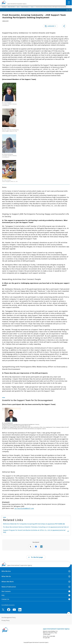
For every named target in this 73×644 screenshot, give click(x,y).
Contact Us (5, 599)
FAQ (3, 595)
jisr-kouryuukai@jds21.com (24, 508)
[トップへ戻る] (69, 613)
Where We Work (8, 582)
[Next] (70, 7)
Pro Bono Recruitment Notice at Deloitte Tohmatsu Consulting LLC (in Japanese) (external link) (36, 527)
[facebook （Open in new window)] (9, 610)
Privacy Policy (6, 620)
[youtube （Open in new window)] (14, 610)
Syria (67, 10)
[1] (65, 67)
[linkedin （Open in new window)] (20, 610)
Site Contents (6, 591)
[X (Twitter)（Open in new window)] (3, 610)
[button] (50, 26)
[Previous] (68, 7)
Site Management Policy (9, 618)
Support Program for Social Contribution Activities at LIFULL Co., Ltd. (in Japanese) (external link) (36, 531)
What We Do (6, 576)
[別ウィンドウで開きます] (30, 547)
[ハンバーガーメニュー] (69, 2)
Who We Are (6, 571)
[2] (59, 69)
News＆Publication (9, 587)
